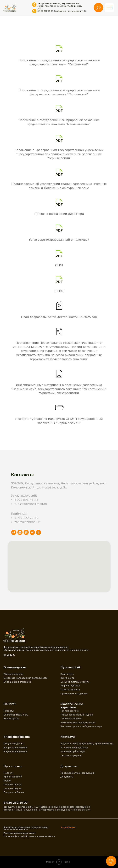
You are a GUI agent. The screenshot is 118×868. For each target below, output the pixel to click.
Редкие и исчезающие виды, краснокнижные (87, 744)
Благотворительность (16, 715)
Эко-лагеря (67, 674)
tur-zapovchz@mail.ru (31, 504)
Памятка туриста (70, 690)
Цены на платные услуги (75, 682)
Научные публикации (73, 751)
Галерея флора (12, 784)
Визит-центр (68, 678)
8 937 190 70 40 (26, 518)
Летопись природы (71, 755)
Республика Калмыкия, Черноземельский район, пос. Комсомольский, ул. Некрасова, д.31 (60, 6)
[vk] (32, 532)
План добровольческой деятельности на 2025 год (59, 317)
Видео (7, 781)
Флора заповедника (15, 748)
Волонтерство (12, 718)
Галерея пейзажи (14, 792)
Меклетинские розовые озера (78, 722)
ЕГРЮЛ (59, 291)
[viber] (26, 532)
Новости (8, 773)
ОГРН (59, 265)
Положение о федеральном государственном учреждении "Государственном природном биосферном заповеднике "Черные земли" (59, 154)
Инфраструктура (70, 686)
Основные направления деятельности (26, 678)
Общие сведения (13, 674)
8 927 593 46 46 (26, 500)
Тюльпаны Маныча (71, 718)
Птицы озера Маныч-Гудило (77, 715)
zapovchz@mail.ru (28, 522)
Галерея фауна (12, 788)
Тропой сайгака (70, 711)
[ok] (38, 532)
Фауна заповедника (15, 751)
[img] (10, 8)
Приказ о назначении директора (59, 214)
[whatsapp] (20, 532)
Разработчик (68, 827)
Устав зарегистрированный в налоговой (59, 240)
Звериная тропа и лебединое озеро (81, 726)
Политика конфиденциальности (19, 833)
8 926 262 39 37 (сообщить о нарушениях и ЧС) (62, 11)
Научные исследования (74, 748)
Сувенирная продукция (74, 693)
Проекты (9, 711)
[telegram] (14, 532)
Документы (67, 777)
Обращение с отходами (17, 682)
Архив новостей (13, 777)
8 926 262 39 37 (16, 803)
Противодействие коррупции (77, 773)
